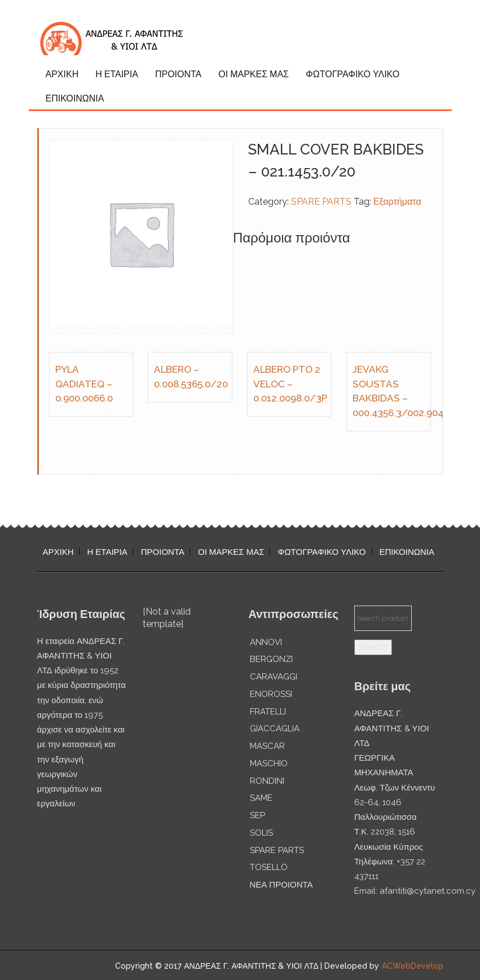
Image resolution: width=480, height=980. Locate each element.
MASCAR (267, 746)
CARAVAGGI (274, 677)
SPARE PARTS (321, 202)
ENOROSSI (271, 694)
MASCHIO (269, 763)
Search (373, 647)
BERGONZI (271, 659)
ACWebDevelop (413, 966)
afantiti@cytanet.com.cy (428, 891)
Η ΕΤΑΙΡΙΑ (117, 74)
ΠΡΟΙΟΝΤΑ (178, 74)
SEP (257, 815)
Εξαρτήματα (397, 202)
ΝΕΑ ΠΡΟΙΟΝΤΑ (281, 885)
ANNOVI (266, 642)
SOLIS (261, 833)
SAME (261, 798)
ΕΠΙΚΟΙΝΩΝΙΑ (75, 98)
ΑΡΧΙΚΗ (62, 74)
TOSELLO (269, 867)
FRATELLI (268, 712)
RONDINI (267, 781)
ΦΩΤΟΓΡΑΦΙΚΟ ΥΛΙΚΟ (353, 74)
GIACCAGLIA (275, 729)
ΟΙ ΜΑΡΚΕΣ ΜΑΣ (254, 74)
